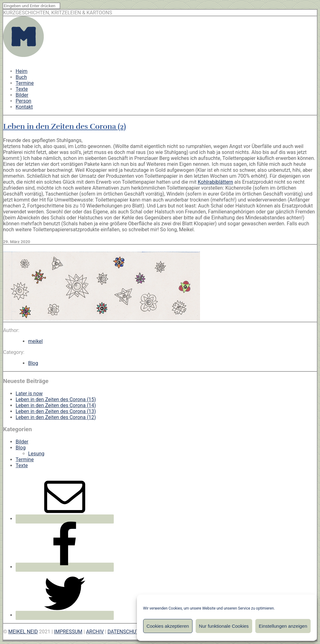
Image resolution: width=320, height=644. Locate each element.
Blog (33, 363)
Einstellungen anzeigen (283, 626)
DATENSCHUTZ (125, 632)
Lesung (36, 454)
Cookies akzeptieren (168, 626)
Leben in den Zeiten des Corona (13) (56, 411)
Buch (21, 77)
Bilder (22, 95)
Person (23, 101)
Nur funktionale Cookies (224, 626)
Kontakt (24, 107)
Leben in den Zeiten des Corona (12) (56, 417)
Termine (25, 83)
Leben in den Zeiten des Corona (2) (65, 126)
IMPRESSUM (68, 632)
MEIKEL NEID (23, 632)
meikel (35, 341)
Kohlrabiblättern (215, 182)
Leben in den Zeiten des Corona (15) (56, 399)
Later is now (29, 394)
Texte (22, 89)
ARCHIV (95, 632)
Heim (22, 71)
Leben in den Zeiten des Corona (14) (56, 405)
